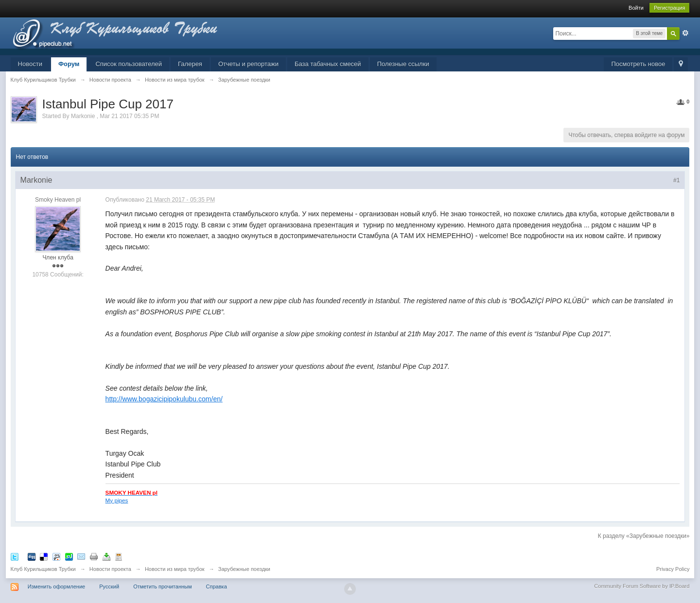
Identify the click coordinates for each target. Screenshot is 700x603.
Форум (69, 64)
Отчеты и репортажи (248, 64)
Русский (109, 586)
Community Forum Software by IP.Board (642, 586)
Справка (217, 586)
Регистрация (669, 8)
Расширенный (685, 33)
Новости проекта (110, 569)
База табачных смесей (328, 64)
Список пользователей (129, 64)
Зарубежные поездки (244, 569)
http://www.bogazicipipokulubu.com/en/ (164, 399)
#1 (676, 180)
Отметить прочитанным (162, 586)
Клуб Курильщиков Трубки (43, 569)
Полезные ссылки (403, 64)
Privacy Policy (673, 569)
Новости (30, 64)
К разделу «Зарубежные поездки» (644, 536)
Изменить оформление (57, 586)
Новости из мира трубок (175, 569)
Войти (636, 8)
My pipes (117, 500)
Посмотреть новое (638, 64)
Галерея (190, 64)
